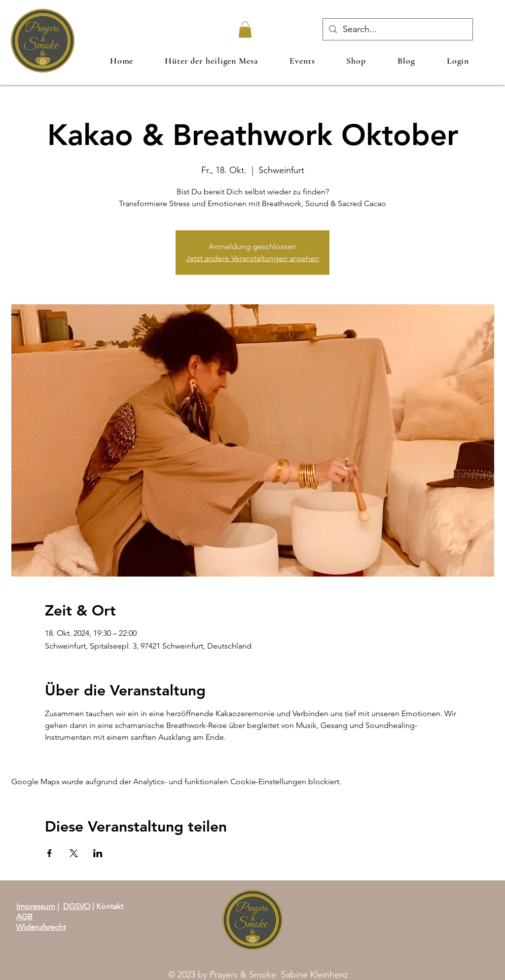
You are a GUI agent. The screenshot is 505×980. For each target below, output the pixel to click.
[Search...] (397, 29)
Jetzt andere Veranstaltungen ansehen (252, 258)
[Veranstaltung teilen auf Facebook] (50, 853)
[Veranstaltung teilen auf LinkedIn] (98, 853)
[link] (245, 29)
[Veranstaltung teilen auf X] (74, 853)
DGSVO (77, 906)
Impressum (36, 906)
